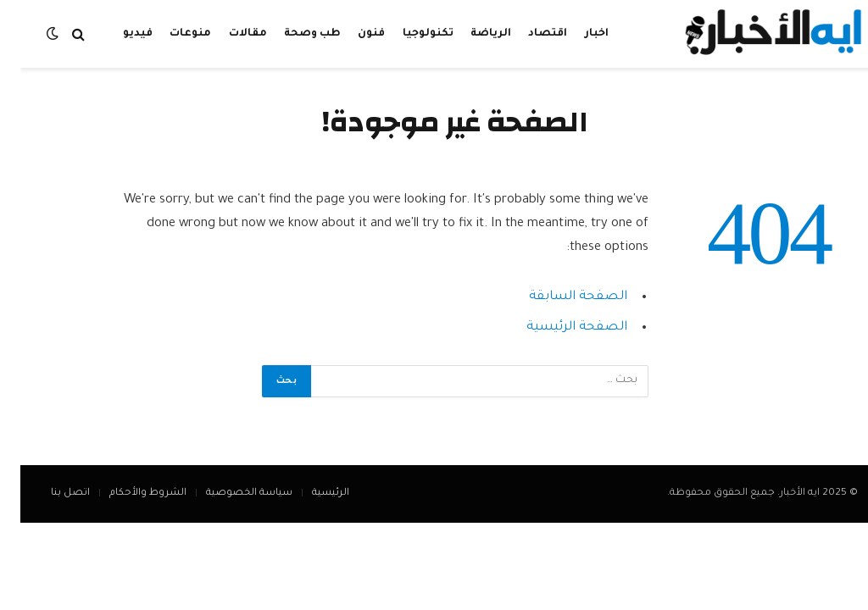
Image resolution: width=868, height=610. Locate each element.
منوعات (170, 34)
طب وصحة (292, 34)
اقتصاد (527, 34)
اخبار (576, 34)
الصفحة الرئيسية (556, 327)
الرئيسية (310, 494)
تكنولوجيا (408, 34)
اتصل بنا (50, 494)
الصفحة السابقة (558, 297)
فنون (351, 34)
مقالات (228, 34)
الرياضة (470, 34)
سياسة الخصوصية (229, 494)
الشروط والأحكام (128, 494)
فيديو (117, 34)
